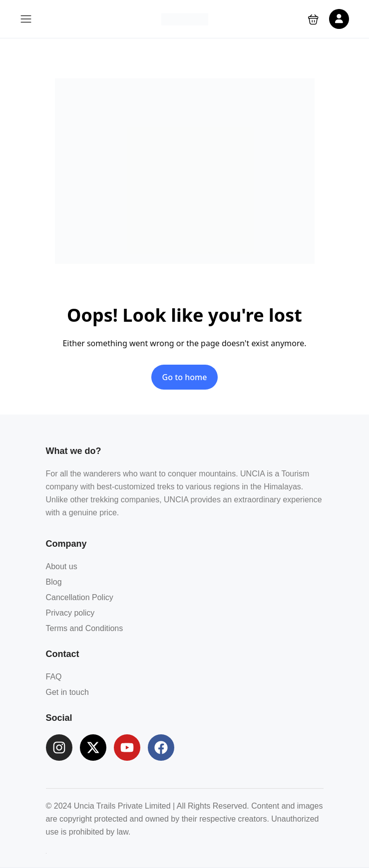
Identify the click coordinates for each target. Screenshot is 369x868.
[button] (313, 19)
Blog (54, 582)
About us (62, 566)
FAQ (54, 677)
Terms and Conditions (85, 628)
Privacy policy (70, 613)
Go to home (185, 377)
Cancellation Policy (80, 597)
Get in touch (67, 692)
